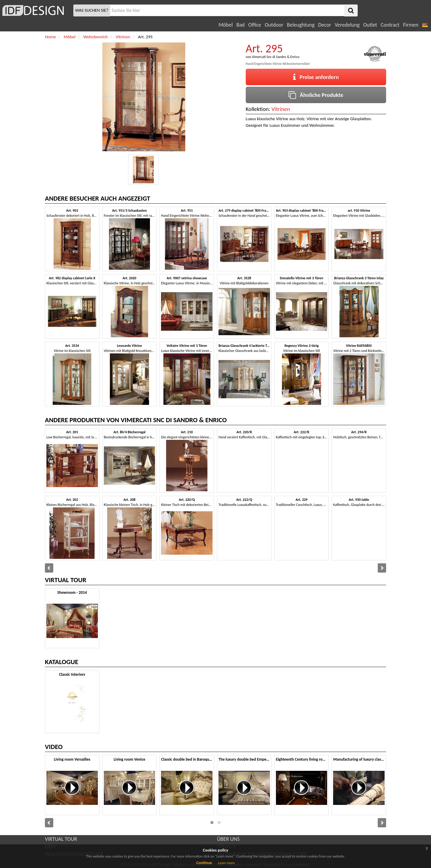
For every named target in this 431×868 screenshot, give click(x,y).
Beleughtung (301, 25)
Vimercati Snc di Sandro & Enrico (276, 57)
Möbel (226, 25)
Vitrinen (281, 109)
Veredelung (347, 25)
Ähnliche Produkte (316, 95)
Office (255, 25)
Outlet (370, 25)
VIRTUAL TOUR (61, 839)
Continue (204, 863)
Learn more (226, 863)
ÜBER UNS (228, 839)
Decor (325, 25)
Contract (390, 25)
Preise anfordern (316, 77)
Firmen (410, 25)
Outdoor (274, 25)
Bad (241, 25)
